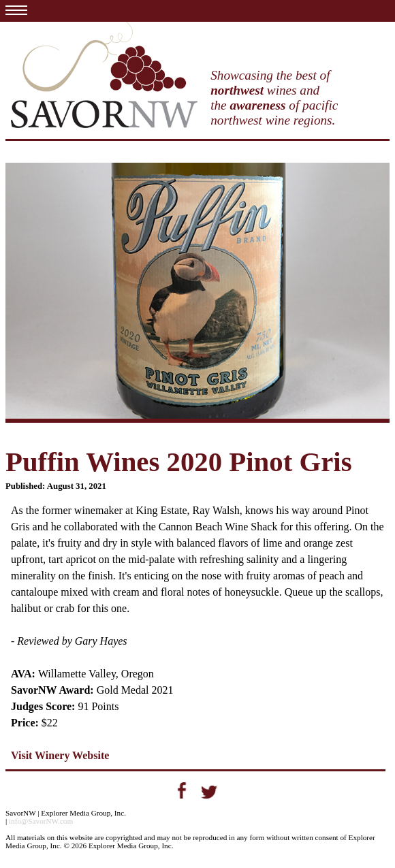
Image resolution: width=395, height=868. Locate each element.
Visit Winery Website (60, 755)
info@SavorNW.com (41, 821)
